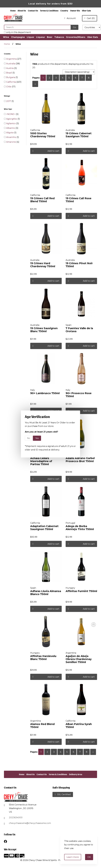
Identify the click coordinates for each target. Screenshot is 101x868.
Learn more (73, 857)
